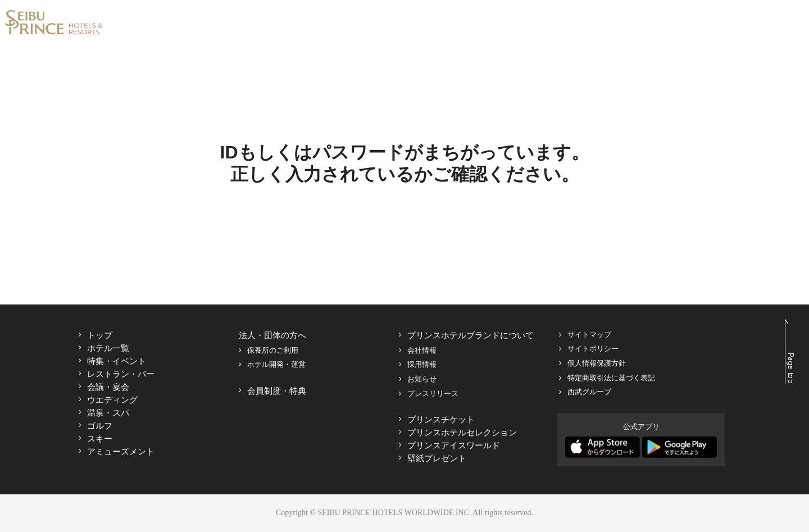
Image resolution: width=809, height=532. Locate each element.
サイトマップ (589, 335)
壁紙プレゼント (437, 458)
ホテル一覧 (108, 348)
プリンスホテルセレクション (462, 432)
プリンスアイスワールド (454, 445)
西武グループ (589, 392)
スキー (100, 438)
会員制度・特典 (277, 391)
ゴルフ (100, 426)
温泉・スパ (108, 413)
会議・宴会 (108, 387)
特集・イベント (117, 361)
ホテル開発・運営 (276, 364)
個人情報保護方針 (597, 363)
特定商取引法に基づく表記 (611, 378)
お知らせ (422, 379)
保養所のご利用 (273, 350)
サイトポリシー (593, 349)
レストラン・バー (121, 374)
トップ (100, 335)
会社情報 (422, 350)
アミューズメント (121, 451)
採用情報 (422, 364)
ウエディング (112, 400)
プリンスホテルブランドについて (471, 335)
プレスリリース (433, 394)
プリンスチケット (441, 419)
